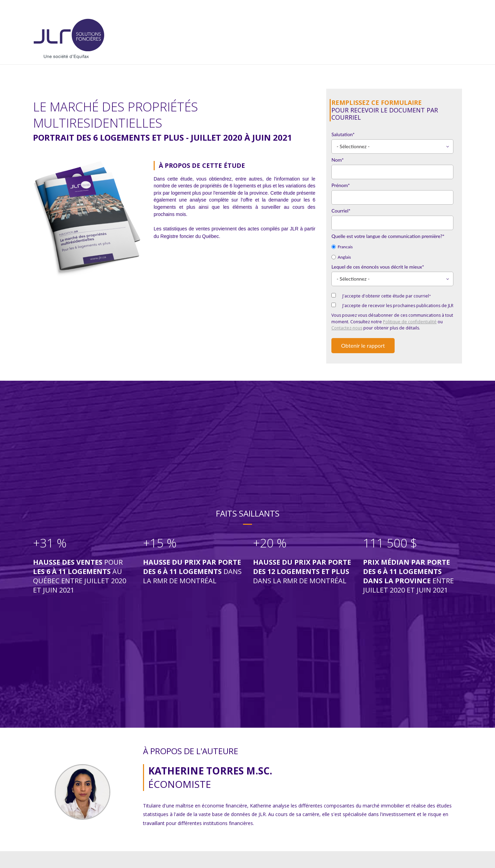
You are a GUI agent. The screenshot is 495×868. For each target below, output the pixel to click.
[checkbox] (392, 251)
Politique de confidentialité (410, 322)
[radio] (392, 246)
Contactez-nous (347, 328)
